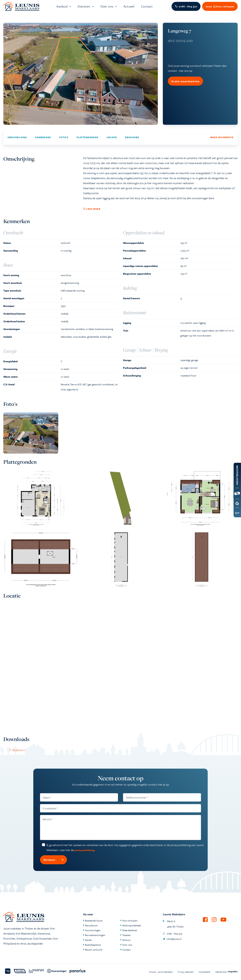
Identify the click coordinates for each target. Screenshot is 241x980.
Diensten (84, 8)
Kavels (88, 940)
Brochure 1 (17, 754)
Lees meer (92, 213)
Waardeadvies (130, 930)
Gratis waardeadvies (185, 85)
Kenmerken (43, 141)
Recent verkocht (94, 950)
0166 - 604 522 (173, 934)
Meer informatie (222, 141)
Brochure (132, 141)
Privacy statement (186, 972)
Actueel (129, 8)
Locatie (112, 141)
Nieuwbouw (91, 925)
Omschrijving (17, 141)
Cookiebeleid (204, 972)
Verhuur (127, 940)
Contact (147, 8)
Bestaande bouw (94, 920)
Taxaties (126, 935)
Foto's (64, 141)
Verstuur (55, 864)
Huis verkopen (130, 920)
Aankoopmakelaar (132, 925)
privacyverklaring (84, 854)
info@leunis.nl (172, 939)
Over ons (107, 8)
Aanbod (62, 8)
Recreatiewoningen (95, 935)
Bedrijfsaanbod (93, 945)
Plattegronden (87, 141)
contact (172, 75)
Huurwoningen (93, 930)
